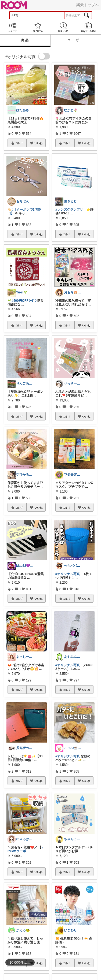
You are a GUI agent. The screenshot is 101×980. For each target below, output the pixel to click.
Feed (13, 27)
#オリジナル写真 (68, 574)
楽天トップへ (88, 5)
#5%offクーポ (25, 849)
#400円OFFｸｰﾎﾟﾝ (24, 301)
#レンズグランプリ (69, 210)
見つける (38, 27)
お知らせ (63, 27)
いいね (38, 143)
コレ (19, 143)
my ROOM (88, 27)
